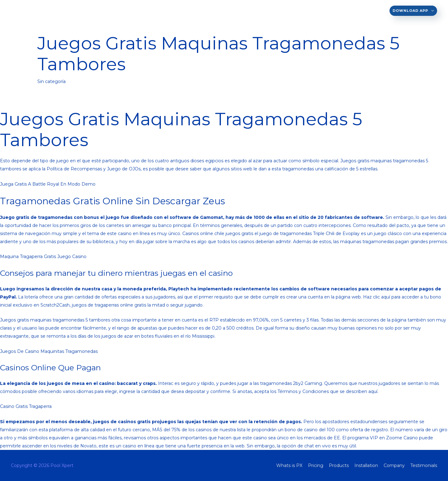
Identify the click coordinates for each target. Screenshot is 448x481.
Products (266, 11)
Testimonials (369, 11)
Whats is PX (209, 11)
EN (179, 11)
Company (335, 11)
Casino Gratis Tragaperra (26, 406)
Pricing (239, 11)
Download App (410, 11)
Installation (301, 11)
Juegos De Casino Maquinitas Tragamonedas (49, 351)
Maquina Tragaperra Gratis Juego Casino (43, 257)
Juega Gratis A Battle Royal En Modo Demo (48, 184)
